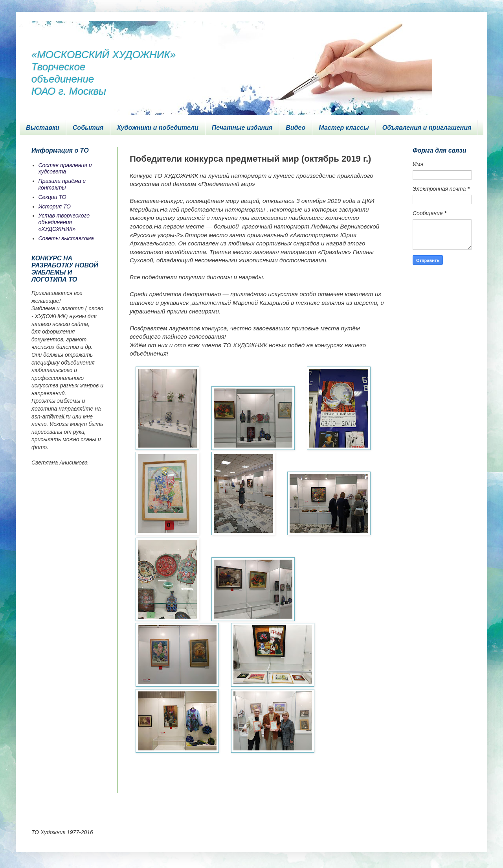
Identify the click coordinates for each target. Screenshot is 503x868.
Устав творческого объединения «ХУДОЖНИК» (64, 222)
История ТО (55, 206)
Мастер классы (344, 128)
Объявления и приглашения (427, 128)
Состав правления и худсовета (65, 169)
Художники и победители (158, 128)
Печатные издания (242, 128)
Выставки (43, 128)
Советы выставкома (66, 238)
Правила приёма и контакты (62, 184)
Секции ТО (52, 197)
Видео (296, 128)
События (88, 128)
